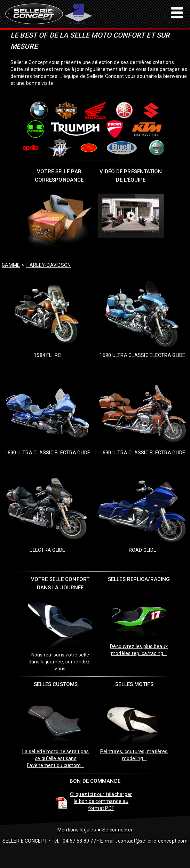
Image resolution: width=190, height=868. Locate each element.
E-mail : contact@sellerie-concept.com (144, 841)
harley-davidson (49, 265)
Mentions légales (77, 830)
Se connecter (117, 830)
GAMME (11, 265)
